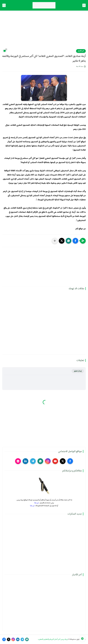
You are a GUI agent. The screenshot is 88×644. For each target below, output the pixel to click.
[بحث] (4, 5)
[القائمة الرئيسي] (84, 5)
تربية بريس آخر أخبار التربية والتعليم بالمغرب (53, 639)
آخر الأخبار (81, 51)
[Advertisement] (44, 31)
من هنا (36, 503)
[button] (75, 241)
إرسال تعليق (78, 371)
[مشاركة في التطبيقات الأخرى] (55, 241)
